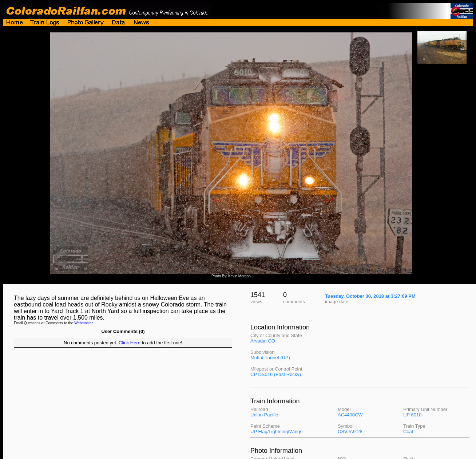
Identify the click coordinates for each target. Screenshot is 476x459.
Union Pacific (264, 415)
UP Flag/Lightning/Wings (276, 432)
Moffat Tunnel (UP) (270, 358)
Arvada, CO (263, 341)
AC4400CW (350, 415)
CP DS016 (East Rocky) (276, 374)
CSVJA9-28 (350, 432)
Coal (408, 432)
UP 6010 (412, 415)
